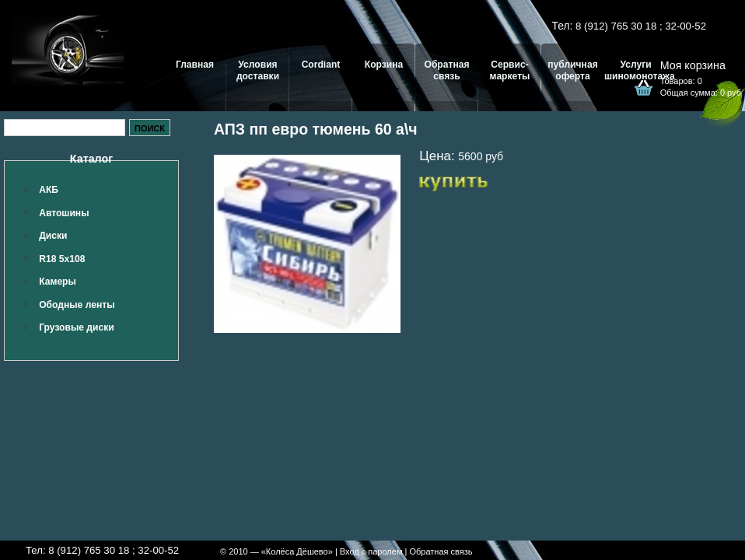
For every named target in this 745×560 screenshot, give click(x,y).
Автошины (64, 213)
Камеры (58, 282)
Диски (53, 236)
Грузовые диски (76, 327)
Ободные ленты (77, 305)
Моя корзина (693, 65)
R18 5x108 (62, 259)
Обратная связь (441, 551)
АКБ (49, 190)
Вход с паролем (371, 551)
